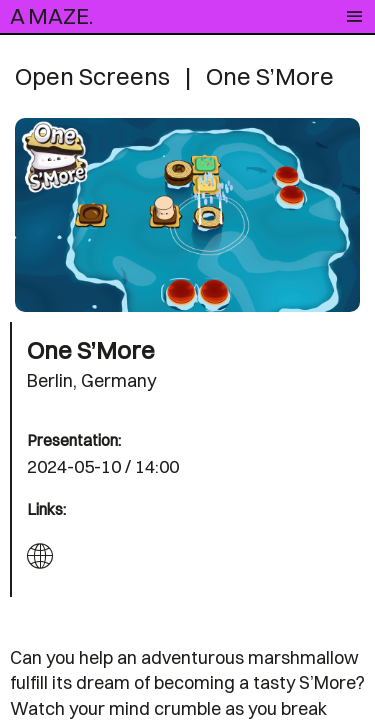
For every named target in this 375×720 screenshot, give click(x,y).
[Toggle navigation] (354, 17)
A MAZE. (51, 16)
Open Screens (92, 76)
